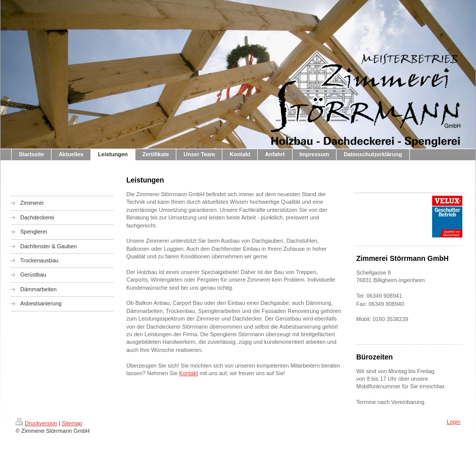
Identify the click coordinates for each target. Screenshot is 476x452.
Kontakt (189, 373)
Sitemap (72, 423)
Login (454, 422)
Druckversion (36, 423)
